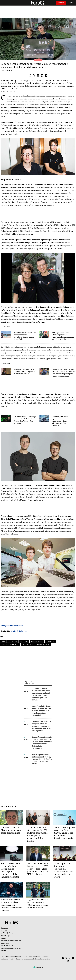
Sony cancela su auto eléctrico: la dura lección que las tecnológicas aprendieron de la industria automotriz (10, 870)
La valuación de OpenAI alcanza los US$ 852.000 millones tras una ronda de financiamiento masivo (64, 833)
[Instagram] (69, 958)
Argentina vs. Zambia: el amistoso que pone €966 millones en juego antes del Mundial (38, 904)
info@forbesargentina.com (13, 936)
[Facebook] (63, 958)
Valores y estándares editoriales (32, 957)
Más (40, 683)
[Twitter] (66, 958)
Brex (3, 641)
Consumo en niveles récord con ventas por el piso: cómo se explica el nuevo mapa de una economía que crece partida (41, 694)
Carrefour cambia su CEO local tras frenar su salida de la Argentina (11, 830)
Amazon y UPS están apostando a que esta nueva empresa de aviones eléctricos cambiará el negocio (63, 421)
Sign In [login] (71, 3)
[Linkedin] (68, 961)
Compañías (13, 641)
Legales (12, 959)
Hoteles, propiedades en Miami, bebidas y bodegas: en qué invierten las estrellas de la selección (12, 905)
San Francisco (27, 644)
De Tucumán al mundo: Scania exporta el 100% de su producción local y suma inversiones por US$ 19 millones (38, 869)
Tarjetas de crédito (43, 644)
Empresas (24, 641)
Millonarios (50, 641)
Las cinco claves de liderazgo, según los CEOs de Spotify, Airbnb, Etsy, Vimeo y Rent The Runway (25, 420)
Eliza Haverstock (7, 71)
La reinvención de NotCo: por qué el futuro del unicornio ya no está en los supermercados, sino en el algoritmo (41, 726)
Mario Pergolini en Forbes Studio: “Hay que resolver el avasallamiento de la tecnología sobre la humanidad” (42, 711)
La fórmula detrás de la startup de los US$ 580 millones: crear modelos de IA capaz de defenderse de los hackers (38, 834)
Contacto (19, 957)
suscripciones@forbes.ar (8, 946)
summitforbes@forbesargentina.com (11, 941)
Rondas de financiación (10, 644)
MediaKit (4, 957)
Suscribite (61, 3)
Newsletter (12, 957)
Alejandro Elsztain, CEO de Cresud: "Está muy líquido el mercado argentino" (24, 372)
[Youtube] (73, 958)
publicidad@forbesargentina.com (10, 933)
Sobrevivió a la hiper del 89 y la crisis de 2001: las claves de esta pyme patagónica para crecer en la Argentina (63, 373)
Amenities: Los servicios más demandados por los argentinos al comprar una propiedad (25, 336)
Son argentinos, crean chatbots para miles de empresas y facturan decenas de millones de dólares (63, 336)
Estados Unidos (37, 641)
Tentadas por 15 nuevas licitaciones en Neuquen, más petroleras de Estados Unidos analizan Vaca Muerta (42, 759)
